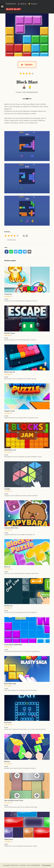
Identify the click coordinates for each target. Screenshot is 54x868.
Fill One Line (8, 606)
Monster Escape (10, 333)
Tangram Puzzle (10, 411)
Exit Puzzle (8, 723)
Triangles (7, 489)
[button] (2, 6)
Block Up (7, 567)
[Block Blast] (27, 35)
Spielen (27, 65)
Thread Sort (8, 294)
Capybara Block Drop (11, 528)
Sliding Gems (9, 839)
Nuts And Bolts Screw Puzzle (14, 800)
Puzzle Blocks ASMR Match (13, 645)
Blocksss (7, 762)
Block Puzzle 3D (10, 372)
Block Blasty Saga (10, 684)
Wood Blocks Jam (10, 450)
